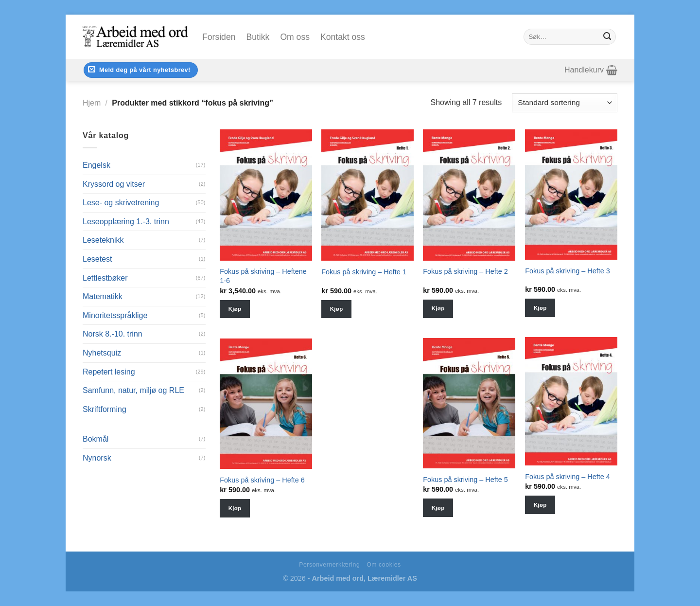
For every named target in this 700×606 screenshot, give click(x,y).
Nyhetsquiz (102, 353)
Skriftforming (105, 409)
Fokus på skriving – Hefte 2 (465, 271)
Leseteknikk (103, 240)
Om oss (295, 37)
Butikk (258, 37)
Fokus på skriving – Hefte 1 (364, 272)
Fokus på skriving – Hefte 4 (567, 477)
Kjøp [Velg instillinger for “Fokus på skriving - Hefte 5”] (438, 508)
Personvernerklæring (329, 565)
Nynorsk (97, 458)
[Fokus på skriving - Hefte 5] (469, 403)
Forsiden (219, 37)
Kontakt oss (343, 37)
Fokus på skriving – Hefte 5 (465, 480)
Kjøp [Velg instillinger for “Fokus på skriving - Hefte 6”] (235, 508)
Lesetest (97, 259)
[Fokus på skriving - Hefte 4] (571, 401)
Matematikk (103, 296)
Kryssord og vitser (114, 184)
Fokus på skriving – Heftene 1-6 (263, 276)
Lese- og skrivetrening (121, 203)
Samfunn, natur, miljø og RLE (133, 390)
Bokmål (96, 439)
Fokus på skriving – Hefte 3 (567, 271)
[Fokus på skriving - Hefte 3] (571, 195)
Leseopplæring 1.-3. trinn (126, 222)
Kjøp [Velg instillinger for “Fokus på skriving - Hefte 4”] (540, 505)
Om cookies (384, 565)
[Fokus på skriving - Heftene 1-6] (266, 195)
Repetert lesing (109, 372)
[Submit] (607, 37)
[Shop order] (565, 103)
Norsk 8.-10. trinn (113, 334)
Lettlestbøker (105, 278)
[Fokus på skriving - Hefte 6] (266, 404)
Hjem (92, 103)
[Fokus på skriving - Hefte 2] (469, 195)
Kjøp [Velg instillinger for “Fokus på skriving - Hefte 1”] (337, 309)
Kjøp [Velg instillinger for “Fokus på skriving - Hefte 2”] (438, 308)
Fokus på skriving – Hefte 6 (262, 480)
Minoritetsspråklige (115, 315)
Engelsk (96, 165)
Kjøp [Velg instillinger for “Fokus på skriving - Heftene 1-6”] (235, 309)
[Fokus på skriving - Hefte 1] (367, 195)
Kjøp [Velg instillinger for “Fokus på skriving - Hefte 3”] (540, 308)
